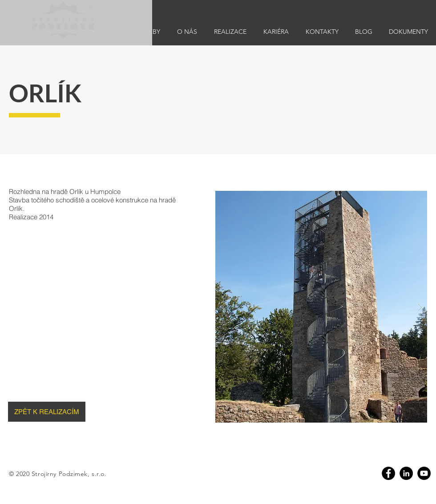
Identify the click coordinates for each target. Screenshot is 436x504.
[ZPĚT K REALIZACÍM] (47, 412)
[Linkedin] (406, 473)
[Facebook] (388, 473)
